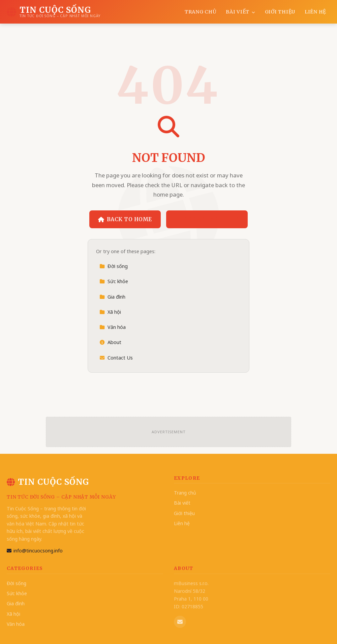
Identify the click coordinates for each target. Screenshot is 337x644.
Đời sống (114, 266)
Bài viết (240, 12)
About (110, 342)
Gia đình (112, 297)
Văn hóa (113, 327)
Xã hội (110, 312)
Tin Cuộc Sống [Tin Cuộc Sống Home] (48, 482)
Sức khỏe (114, 281)
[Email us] (180, 622)
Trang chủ (201, 12)
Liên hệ (315, 12)
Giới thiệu (280, 12)
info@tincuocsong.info (35, 551)
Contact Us (116, 358)
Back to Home (125, 219)
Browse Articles (207, 219)
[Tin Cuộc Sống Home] (53, 12)
